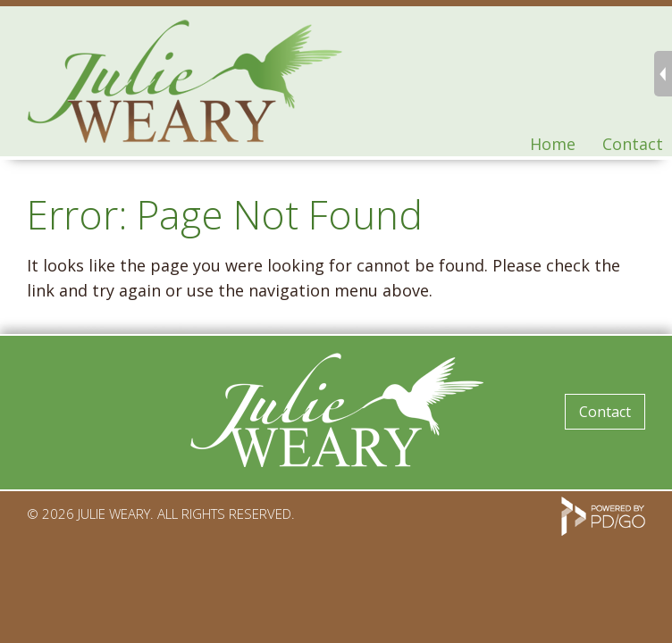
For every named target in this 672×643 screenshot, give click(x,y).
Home (553, 144)
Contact (633, 144)
